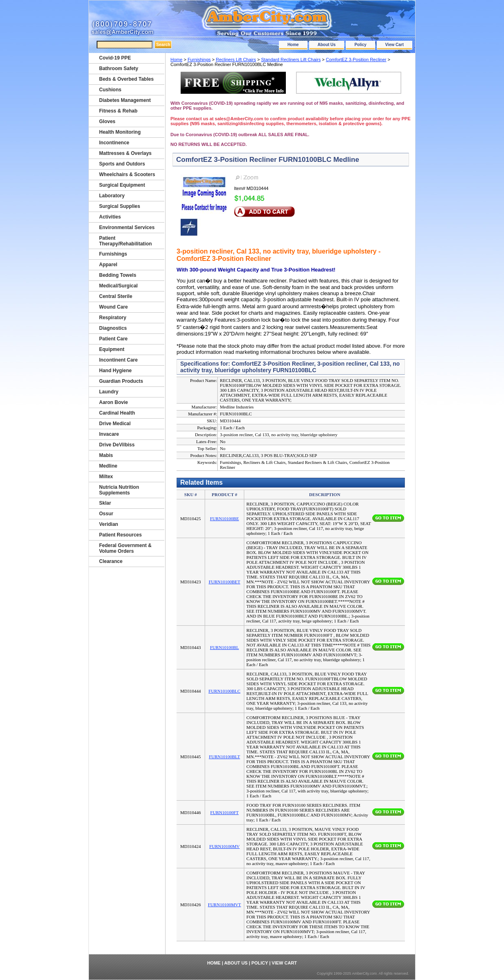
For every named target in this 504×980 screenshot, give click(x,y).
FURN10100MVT (224, 905)
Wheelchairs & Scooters (127, 174)
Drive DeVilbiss (117, 445)
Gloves (107, 121)
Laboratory (112, 196)
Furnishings (199, 60)
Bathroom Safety (119, 68)
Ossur (106, 514)
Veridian (109, 524)
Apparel (108, 265)
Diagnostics (113, 328)
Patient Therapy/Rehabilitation (125, 241)
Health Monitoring (120, 132)
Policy (360, 45)
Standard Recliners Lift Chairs (291, 60)
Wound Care (113, 307)
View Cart (395, 45)
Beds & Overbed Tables (126, 79)
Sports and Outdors (122, 164)
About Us (327, 45)
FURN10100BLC (224, 691)
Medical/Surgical (118, 286)
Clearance (111, 561)
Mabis (106, 455)
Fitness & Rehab (118, 111)
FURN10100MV (224, 846)
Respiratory (113, 318)
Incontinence (114, 143)
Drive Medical (115, 424)
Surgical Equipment (122, 185)
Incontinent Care (118, 360)
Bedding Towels (118, 275)
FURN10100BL (224, 647)
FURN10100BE (224, 519)
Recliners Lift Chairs (236, 60)
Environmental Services (127, 227)
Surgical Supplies (120, 206)
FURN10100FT (225, 812)
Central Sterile (116, 296)
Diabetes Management (125, 100)
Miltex (106, 477)
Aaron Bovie (114, 402)
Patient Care (113, 339)
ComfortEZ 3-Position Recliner (356, 60)
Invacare (109, 434)
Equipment (112, 349)
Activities (110, 217)
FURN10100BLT (224, 757)
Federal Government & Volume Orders (125, 548)
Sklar (105, 503)
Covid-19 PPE (115, 58)
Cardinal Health (117, 413)
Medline (108, 466)
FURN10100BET (225, 582)
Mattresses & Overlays (125, 153)
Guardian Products (121, 381)
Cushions (110, 90)
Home (293, 45)
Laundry (109, 392)
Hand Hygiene (115, 371)
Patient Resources (120, 535)
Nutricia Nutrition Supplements (119, 490)
